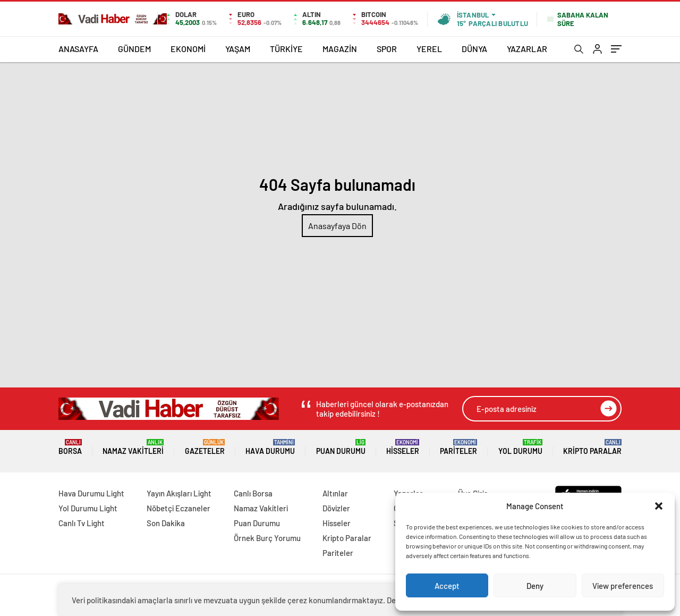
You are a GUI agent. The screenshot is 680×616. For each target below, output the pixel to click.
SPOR (387, 49)
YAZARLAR (527, 49)
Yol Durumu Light (88, 508)
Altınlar (335, 493)
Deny (535, 586)
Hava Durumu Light (91, 493)
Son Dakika (166, 523)
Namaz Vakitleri (133, 447)
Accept (447, 586)
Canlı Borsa (253, 493)
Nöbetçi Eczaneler (178, 508)
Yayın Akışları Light (179, 493)
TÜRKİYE (286, 49)
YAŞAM (238, 49)
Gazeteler (205, 447)
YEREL (429, 49)
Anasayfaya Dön (337, 226)
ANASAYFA (78, 49)
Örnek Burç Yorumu (267, 538)
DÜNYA (474, 49)
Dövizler (336, 508)
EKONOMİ (188, 49)
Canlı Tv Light (82, 523)
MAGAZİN (340, 49)
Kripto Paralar (592, 447)
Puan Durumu (341, 447)
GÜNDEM (134, 49)
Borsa (70, 447)
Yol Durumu (520, 447)
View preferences (623, 586)
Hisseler (403, 447)
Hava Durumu (270, 447)
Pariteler (458, 447)
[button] (659, 506)
